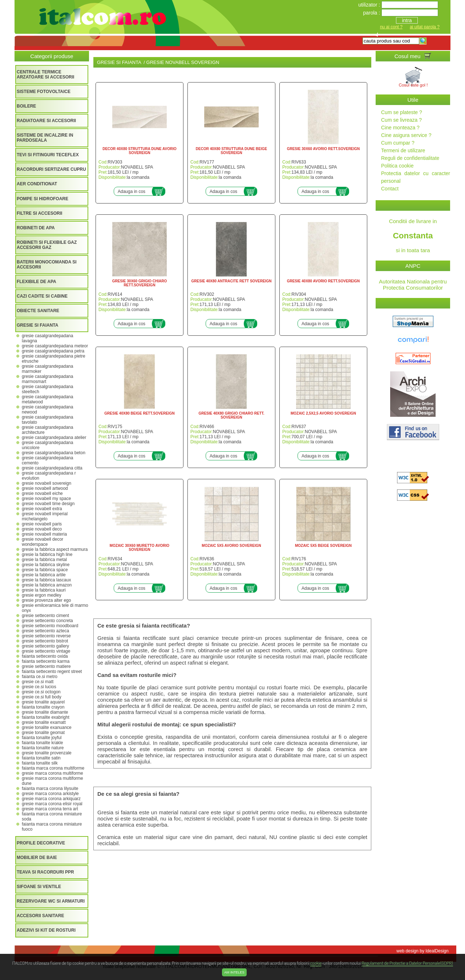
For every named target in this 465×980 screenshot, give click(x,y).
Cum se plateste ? (402, 112)
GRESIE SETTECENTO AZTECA (45, 631)
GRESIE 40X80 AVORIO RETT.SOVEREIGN (324, 281)
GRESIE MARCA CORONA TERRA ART (50, 809)
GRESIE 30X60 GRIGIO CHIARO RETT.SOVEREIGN (140, 283)
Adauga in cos (132, 191)
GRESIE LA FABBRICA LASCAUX (46, 580)
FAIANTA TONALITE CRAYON (43, 707)
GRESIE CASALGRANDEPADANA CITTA (52, 468)
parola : (372, 13)
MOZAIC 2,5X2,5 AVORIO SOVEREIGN (323, 413)
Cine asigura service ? (406, 135)
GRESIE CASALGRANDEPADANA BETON (54, 453)
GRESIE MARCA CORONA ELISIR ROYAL (52, 804)
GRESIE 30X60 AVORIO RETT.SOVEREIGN (324, 149)
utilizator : (370, 5)
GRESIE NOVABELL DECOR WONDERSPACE (43, 542)
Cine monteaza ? (400, 128)
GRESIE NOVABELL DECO (42, 529)
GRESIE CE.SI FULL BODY (42, 697)
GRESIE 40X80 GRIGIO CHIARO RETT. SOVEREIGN (231, 415)
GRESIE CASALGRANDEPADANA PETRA (53, 351)
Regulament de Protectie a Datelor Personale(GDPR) (407, 963)
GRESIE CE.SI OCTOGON (41, 692)
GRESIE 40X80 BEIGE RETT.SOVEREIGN (139, 413)
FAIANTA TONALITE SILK (40, 763)
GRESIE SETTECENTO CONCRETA (47, 621)
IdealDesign (437, 951)
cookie (316, 963)
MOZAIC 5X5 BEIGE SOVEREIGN (323, 546)
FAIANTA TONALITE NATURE (43, 748)
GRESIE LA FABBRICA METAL (44, 560)
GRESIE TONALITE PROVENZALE (47, 753)
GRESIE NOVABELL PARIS (42, 524)
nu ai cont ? (391, 27)
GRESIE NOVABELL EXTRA (42, 509)
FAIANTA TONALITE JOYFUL (42, 738)
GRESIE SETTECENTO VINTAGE (46, 651)
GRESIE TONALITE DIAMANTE (45, 712)
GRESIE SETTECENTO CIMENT (45, 616)
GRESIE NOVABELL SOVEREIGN (46, 483)
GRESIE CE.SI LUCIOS (39, 687)
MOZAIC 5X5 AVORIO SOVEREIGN (231, 546)
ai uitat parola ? (425, 27)
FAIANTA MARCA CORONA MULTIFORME (53, 768)
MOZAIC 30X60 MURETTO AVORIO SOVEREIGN (139, 548)
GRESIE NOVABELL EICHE (42, 493)
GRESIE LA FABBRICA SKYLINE (46, 565)
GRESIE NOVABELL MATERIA (44, 534)
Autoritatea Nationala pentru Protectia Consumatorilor (413, 285)
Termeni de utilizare (403, 150)
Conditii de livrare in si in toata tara (413, 236)
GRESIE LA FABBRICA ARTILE (44, 575)
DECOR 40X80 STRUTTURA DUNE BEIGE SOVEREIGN (231, 151)
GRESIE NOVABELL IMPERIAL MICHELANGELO (45, 516)
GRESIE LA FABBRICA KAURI (44, 590)
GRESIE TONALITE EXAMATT (44, 722)
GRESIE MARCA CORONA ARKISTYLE (50, 794)
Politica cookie (397, 166)
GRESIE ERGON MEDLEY (42, 595)
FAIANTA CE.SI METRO (40, 677)
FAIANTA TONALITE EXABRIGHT (46, 717)
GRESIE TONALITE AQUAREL (43, 702)
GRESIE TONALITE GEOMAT (43, 733)
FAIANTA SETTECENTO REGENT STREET (52, 672)
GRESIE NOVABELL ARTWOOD (45, 488)
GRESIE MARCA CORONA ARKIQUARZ (51, 799)
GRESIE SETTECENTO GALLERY (45, 646)
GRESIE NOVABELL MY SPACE (46, 499)
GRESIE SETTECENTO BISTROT (45, 641)
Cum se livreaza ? (401, 120)
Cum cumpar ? (398, 143)
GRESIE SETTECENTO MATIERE (46, 666)
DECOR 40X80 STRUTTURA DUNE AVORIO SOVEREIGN (139, 151)
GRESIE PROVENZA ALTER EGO (46, 600)
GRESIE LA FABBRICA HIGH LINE (47, 554)
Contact (390, 189)
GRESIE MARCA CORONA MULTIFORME (52, 773)
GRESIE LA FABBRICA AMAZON (47, 585)
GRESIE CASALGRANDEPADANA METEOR (55, 346)
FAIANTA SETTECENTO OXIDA (45, 656)
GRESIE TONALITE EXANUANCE (47, 727)
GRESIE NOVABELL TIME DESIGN (48, 504)
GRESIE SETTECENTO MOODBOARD (50, 626)
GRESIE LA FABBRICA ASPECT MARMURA (55, 549)
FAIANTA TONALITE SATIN (41, 758)
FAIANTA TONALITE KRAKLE (42, 743)
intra (407, 20)
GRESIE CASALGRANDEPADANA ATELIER (54, 437)
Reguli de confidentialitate (410, 158)
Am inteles (234, 972)
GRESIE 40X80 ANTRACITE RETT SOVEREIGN (232, 281)
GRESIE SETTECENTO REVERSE (46, 636)
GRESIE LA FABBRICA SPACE (45, 570)
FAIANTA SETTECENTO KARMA (46, 661)
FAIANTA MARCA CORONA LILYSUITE (50, 789)
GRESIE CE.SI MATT (38, 682)
